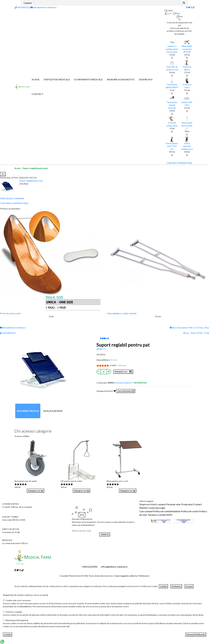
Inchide (163, 586)
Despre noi (146, 79)
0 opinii (118, 365)
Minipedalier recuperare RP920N (187, 49)
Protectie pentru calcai (10, 313)
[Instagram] (191, 7)
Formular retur (174, 504)
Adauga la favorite (106, 391)
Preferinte (176, 586)
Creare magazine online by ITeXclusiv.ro (132, 576)
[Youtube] (105, 338)
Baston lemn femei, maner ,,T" (187, 126)
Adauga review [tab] (53, 411)
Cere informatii (126, 391)
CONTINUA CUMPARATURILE (179, 163)
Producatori (187, 504)
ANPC (169, 515)
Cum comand (146, 511)
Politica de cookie (190, 511)
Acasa (35, 79)
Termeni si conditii (157, 515)
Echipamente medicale (88, 79)
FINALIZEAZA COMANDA (12, 198)
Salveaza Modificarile (196, 634)
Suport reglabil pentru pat (35, 168)
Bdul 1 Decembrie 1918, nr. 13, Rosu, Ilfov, (189, 328)
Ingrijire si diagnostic (121, 79)
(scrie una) (122, 365)
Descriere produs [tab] (28, 411)
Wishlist (143, 508)
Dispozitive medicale (57, 79)
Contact (37, 94)
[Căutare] (184, 3)
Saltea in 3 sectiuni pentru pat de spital (172, 49)
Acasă (17, 168)
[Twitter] (189, 7)
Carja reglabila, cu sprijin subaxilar (122, 313)
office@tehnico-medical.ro (44, 7)
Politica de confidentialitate (167, 511)
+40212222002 (89, 567)
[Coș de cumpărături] (179, 17)
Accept (189, 586)
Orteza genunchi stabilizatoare (187, 146)
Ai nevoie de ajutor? (131, 383)
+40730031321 (23, 7)
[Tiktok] (194, 7)
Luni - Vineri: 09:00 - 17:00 (196, 333)
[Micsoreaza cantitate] (99, 372)
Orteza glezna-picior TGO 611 (172, 146)
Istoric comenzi (158, 504)
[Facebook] (187, 7)
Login (162, 508)
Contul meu (154, 508)
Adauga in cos (123, 371)
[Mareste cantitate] (109, 372)
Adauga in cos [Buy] (35, 491)
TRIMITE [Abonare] (105, 534)
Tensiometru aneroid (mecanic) (172, 105)
